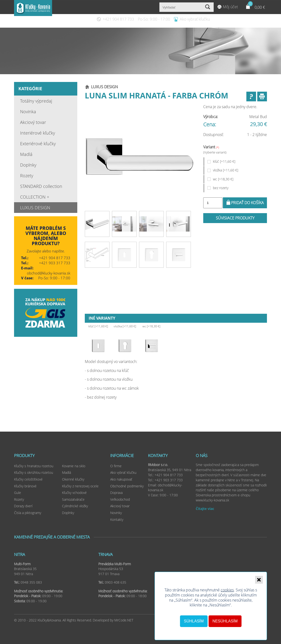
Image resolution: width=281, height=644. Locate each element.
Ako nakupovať (121, 479)
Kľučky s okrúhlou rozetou (34, 472)
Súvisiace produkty (235, 218)
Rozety (27, 176)
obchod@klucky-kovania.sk (49, 273)
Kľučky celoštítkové (28, 479)
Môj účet (230, 7)
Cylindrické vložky (75, 506)
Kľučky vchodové (74, 493)
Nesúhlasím (225, 621)
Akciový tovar (33, 122)
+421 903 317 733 (55, 263)
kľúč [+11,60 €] (224, 161)
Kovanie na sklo (74, 466)
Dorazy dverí (23, 506)
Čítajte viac (205, 509)
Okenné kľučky (73, 479)
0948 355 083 (31, 582)
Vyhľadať (208, 7)
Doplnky (28, 165)
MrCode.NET (124, 620)
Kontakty (117, 519)
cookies (227, 590)
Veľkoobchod (120, 499)
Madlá (26, 154)
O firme (116, 466)
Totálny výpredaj (36, 101)
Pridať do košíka (247, 203)
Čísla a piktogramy (28, 513)
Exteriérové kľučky (38, 144)
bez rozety (221, 188)
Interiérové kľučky (38, 133)
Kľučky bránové (25, 486)
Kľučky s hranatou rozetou (34, 466)
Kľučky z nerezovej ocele (80, 486)
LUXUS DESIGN (35, 208)
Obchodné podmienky (127, 486)
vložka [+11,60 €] (226, 170)
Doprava (116, 493)
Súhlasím (194, 621)
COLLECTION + (35, 197)
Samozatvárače (73, 499)
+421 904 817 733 (118, 19)
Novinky (116, 513)
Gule (18, 493)
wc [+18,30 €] (223, 179)
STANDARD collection (41, 186)
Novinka (28, 112)
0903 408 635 (116, 582)
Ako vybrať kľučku (195, 19)
